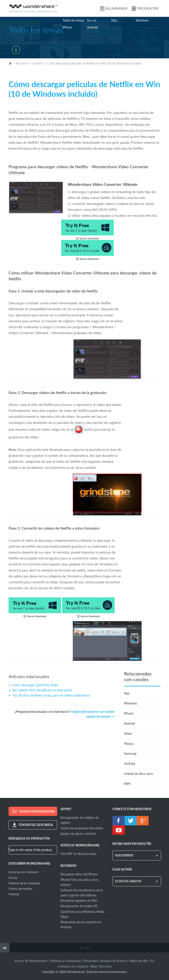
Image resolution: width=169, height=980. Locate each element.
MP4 (127, 784)
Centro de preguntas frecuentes (82, 828)
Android (92, 27)
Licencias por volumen (24, 872)
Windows (142, 20)
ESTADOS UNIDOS (128, 881)
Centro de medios (20, 889)
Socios (13, 878)
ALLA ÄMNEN (117, 8)
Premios (14, 894)
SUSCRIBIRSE (124, 855)
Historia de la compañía (24, 883)
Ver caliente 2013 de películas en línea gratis (42, 690)
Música (129, 744)
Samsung (130, 753)
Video (128, 734)
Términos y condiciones (65, 961)
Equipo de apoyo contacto (78, 834)
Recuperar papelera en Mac (79, 900)
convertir (37, 63)
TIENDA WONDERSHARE (37, 811)
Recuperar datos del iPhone (79, 874)
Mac (114, 20)
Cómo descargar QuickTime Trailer (35, 685)
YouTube (130, 764)
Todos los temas (73, 20)
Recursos (22, 63)
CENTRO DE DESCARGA (36, 825)
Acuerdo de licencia (113, 961)
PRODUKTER (148, 8)
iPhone (67, 27)
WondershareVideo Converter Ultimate (103, 184)
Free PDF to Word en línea (78, 854)
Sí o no (92, 20)
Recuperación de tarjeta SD (79, 906)
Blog (94, 966)
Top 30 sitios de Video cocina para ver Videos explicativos (51, 695)
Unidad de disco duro (139, 774)
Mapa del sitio (139, 961)
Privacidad (91, 961)
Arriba (85, 948)
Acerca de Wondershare (31, 961)
